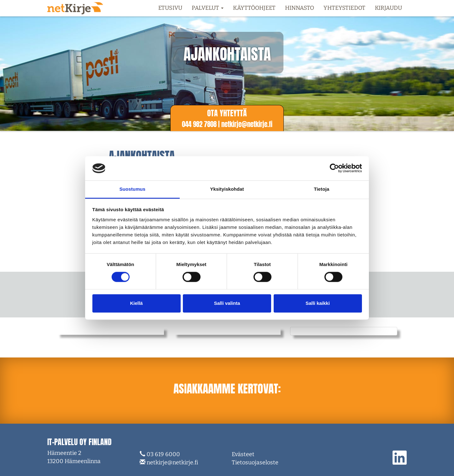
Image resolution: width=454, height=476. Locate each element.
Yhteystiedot (344, 8)
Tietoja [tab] (322, 189)
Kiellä (136, 303)
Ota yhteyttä (227, 113)
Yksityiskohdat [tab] (227, 189)
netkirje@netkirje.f (247, 124)
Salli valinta (227, 303)
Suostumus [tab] (133, 189)
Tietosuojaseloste (255, 462)
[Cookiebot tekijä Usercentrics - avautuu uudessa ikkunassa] (334, 168)
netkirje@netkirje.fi (172, 462)
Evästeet (243, 454)
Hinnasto (300, 8)
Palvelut (208, 8)
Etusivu (170, 8)
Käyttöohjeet (254, 8)
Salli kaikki (318, 303)
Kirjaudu (388, 8)
